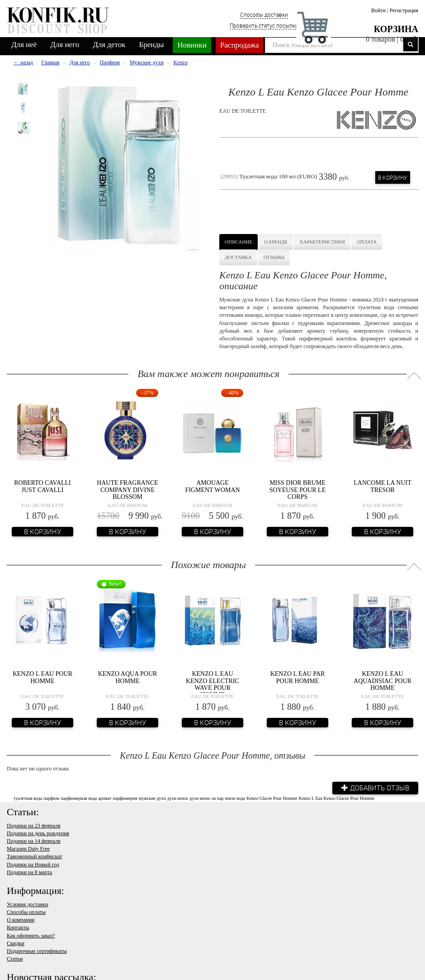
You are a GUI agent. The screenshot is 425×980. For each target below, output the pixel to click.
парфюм (51, 798)
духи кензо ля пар (207, 798)
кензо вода (235, 798)
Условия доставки (27, 904)
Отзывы (274, 257)
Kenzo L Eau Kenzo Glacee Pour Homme (337, 798)
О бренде (276, 242)
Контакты (18, 927)
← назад (23, 62)
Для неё (24, 45)
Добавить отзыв (375, 788)
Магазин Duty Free (28, 849)
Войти (378, 10)
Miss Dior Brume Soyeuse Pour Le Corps (297, 490)
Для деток (109, 45)
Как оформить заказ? (31, 936)
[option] (23, 89)
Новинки (192, 45)
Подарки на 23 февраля (33, 826)
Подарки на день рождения (38, 833)
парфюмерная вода (79, 798)
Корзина (396, 29)
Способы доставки (264, 14)
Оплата (367, 242)
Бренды (152, 45)
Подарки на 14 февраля (33, 841)
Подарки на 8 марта (29, 872)
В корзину (393, 177)
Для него (65, 45)
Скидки (16, 943)
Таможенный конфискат (35, 856)
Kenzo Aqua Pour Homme (128, 677)
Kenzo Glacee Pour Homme (272, 798)
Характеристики (322, 242)
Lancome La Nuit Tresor (382, 486)
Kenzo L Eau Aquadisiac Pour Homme (382, 681)
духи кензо (178, 798)
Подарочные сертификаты (37, 951)
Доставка (238, 257)
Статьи (15, 959)
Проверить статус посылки (264, 25)
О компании (21, 920)
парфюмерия (125, 798)
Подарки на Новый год (33, 865)
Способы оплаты (26, 912)
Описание (238, 242)
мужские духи (152, 798)
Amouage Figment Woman (212, 486)
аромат (105, 798)
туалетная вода (28, 798)
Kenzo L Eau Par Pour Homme (298, 677)
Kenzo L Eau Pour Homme (42, 677)
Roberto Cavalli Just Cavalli (42, 486)
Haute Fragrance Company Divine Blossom (127, 490)
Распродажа (240, 45)
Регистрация (404, 10)
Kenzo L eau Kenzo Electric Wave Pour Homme (212, 684)
